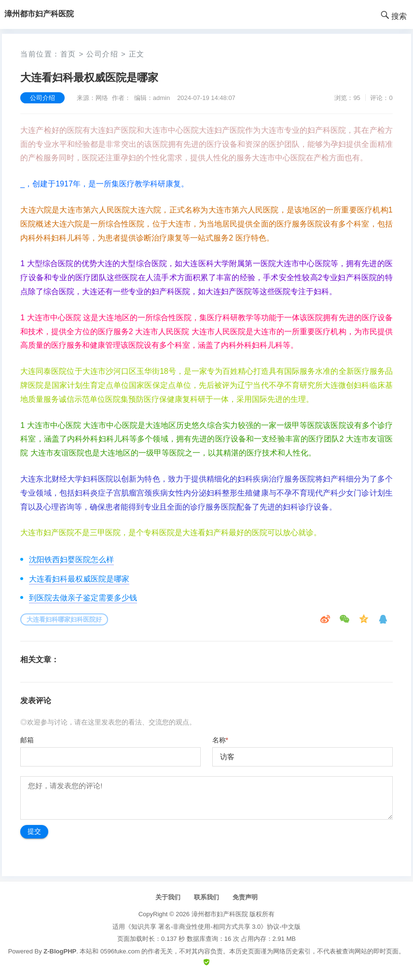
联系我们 (206, 897)
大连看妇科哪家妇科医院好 (64, 619)
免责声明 (245, 897)
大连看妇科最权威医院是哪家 (79, 579)
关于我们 (168, 897)
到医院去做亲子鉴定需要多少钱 (83, 598)
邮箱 (27, 740)
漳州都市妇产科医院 (220, 914)
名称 (220, 740)
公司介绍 (102, 54)
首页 (68, 54)
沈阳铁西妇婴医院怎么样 (71, 560)
